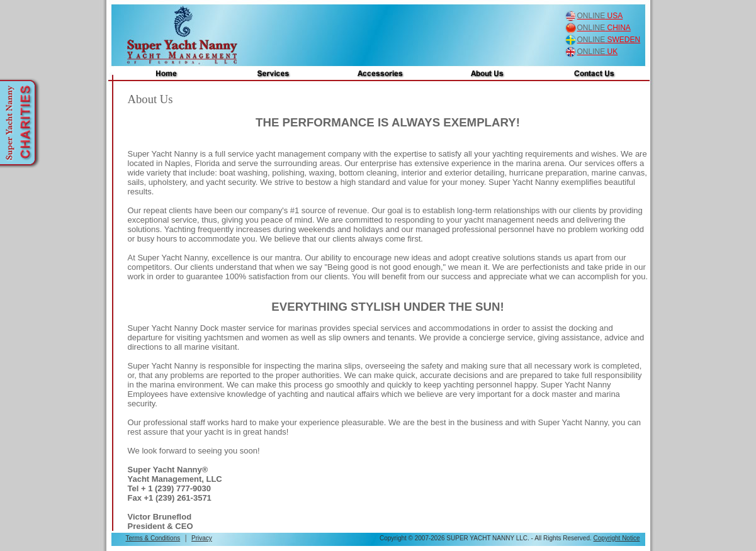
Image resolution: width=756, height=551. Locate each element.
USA (600, 16)
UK (598, 52)
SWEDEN (609, 40)
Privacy (202, 538)
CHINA (604, 28)
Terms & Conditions (153, 538)
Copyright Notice (617, 538)
